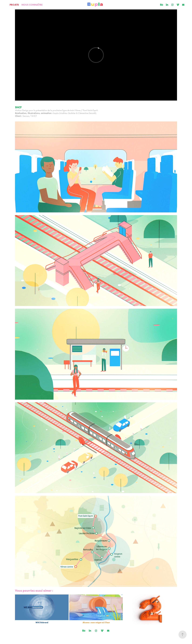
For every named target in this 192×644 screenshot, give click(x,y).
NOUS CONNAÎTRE (32, 5)
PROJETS (14, 5)
